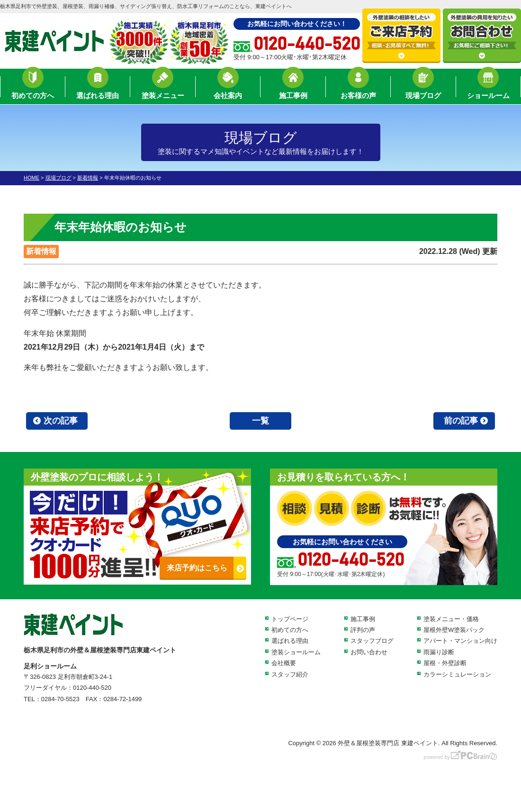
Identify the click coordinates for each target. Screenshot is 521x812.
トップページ (290, 619)
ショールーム (488, 88)
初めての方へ (33, 88)
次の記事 (61, 421)
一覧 (260, 421)
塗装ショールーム (296, 652)
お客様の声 (358, 88)
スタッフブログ (372, 641)
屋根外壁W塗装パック (454, 630)
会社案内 (228, 88)
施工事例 (293, 88)
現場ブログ (423, 88)
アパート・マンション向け (460, 641)
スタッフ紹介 (290, 674)
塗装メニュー (163, 88)
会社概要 (284, 663)
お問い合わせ (369, 652)
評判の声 (363, 630)
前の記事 (461, 421)
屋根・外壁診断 (445, 663)
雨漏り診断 (439, 652)
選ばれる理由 (98, 88)
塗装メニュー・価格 (451, 619)
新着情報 (41, 251)
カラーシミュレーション (457, 674)
